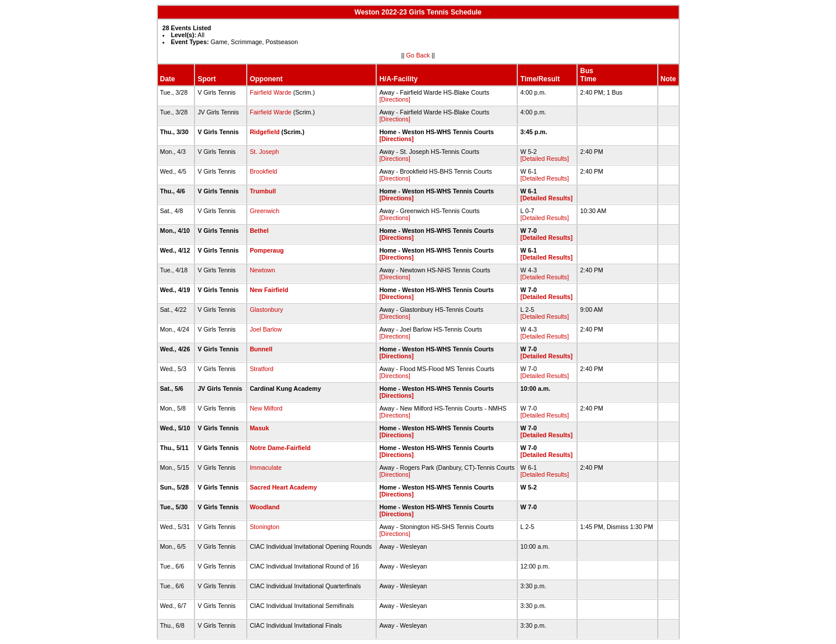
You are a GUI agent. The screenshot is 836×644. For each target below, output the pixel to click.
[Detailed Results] (545, 159)
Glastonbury (266, 310)
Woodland (264, 507)
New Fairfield (269, 290)
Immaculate (266, 467)
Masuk (259, 428)
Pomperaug (267, 250)
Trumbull (263, 191)
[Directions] (394, 99)
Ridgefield (265, 132)
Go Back (418, 55)
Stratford (262, 369)
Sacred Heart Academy (283, 487)
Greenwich (264, 211)
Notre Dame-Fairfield (280, 448)
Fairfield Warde (271, 92)
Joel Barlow (266, 329)
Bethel (259, 231)
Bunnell (261, 349)
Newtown (262, 270)
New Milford (266, 408)
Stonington (264, 527)
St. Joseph (264, 152)
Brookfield (263, 171)
